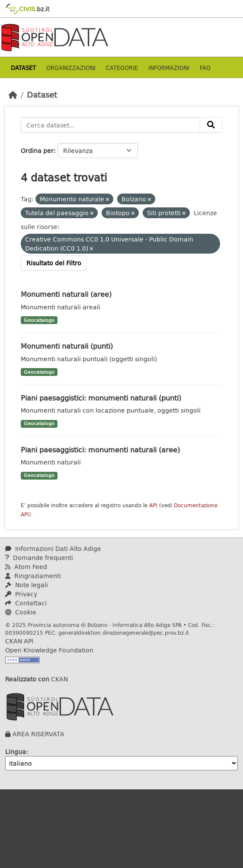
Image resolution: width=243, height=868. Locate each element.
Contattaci (26, 603)
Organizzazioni (71, 68)
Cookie (21, 612)
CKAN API (19, 641)
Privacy (21, 594)
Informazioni (169, 68)
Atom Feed (26, 567)
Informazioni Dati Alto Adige (53, 548)
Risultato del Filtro (54, 263)
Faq (205, 68)
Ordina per (37, 151)
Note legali (27, 585)
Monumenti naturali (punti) (67, 346)
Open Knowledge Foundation (49, 650)
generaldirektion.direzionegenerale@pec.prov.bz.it (124, 633)
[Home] (13, 95)
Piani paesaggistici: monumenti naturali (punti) (101, 398)
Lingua (16, 752)
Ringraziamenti (33, 576)
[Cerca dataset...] (110, 125)
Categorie (122, 68)
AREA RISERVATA (38, 734)
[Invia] (211, 125)
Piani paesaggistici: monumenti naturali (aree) (100, 450)
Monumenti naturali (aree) (66, 294)
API (153, 505)
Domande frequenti (39, 558)
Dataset (23, 68)
